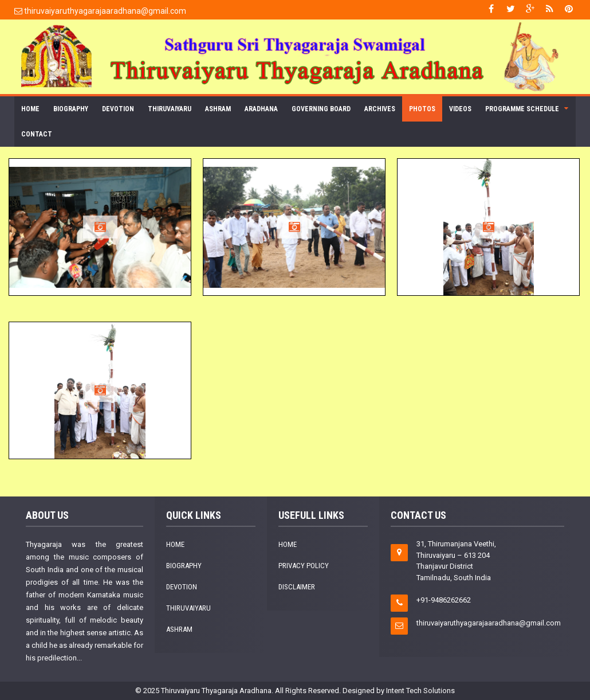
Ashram (218, 109)
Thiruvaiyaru (170, 109)
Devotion (118, 109)
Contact (37, 134)
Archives (380, 109)
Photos (422, 109)
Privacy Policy (304, 566)
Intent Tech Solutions (420, 691)
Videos (460, 109)
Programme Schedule (522, 109)
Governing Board (321, 109)
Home (30, 109)
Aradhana (261, 109)
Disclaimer (297, 587)
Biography (71, 109)
